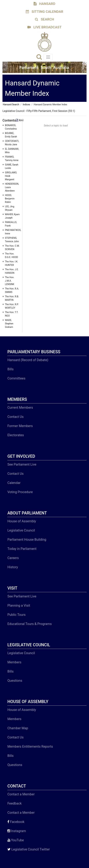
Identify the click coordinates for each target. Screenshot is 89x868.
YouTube (16, 840)
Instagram (17, 831)
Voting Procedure (20, 492)
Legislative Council (21, 530)
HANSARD (44, 4)
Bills (10, 369)
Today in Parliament (22, 549)
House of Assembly (22, 521)
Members (14, 662)
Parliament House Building (27, 540)
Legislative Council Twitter (29, 849)
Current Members (20, 408)
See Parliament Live (22, 464)
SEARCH (44, 19)
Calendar (14, 483)
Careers (13, 558)
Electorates (16, 435)
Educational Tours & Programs (30, 624)
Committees (16, 378)
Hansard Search (11, 104)
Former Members (20, 426)
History (13, 567)
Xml (20, 120)
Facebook (16, 822)
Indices (26, 104)
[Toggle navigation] (48, 57)
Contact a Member (21, 794)
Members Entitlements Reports (30, 746)
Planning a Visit (19, 605)
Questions (15, 681)
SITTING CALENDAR (44, 12)
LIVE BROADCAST (44, 27)
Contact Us (15, 417)
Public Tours (16, 615)
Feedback (15, 803)
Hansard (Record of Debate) (28, 360)
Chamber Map (18, 728)
